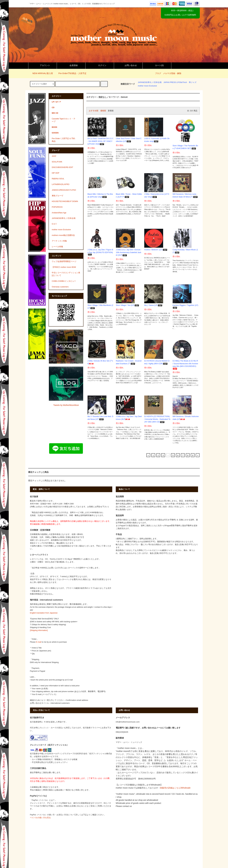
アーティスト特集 (59, 241)
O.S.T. (54, 224)
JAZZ (54, 156)
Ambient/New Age (59, 213)
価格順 (103, 111)
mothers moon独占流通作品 (63, 235)
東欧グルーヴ (57, 196)
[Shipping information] (39, 630)
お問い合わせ (128, 65)
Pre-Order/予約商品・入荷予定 (71, 73)
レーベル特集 (57, 247)
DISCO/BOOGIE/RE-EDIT (62, 167)
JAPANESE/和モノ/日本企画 (150, 82)
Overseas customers (60, 287)
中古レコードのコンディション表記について (66, 274)
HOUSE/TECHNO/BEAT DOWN (65, 201)
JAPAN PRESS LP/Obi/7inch (175, 82)
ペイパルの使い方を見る (40, 818)
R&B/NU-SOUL (58, 179)
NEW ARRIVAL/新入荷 (41, 73)
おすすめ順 (94, 111)
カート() (157, 65)
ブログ (158, 73)
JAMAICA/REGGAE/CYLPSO (64, 190)
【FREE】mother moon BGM (64, 267)
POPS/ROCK (57, 207)
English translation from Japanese (44, 613)
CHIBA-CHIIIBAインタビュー (64, 281)
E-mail (39, 642)
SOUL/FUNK (57, 162)
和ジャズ (193, 82)
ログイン (100, 65)
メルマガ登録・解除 (172, 73)
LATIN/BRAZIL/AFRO (61, 184)
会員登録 (71, 65)
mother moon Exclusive (147, 86)
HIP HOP (56, 173)
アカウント (42, 65)
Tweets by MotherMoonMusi (66, 405)
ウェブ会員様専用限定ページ (64, 261)
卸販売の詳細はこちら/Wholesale (175, 788)
